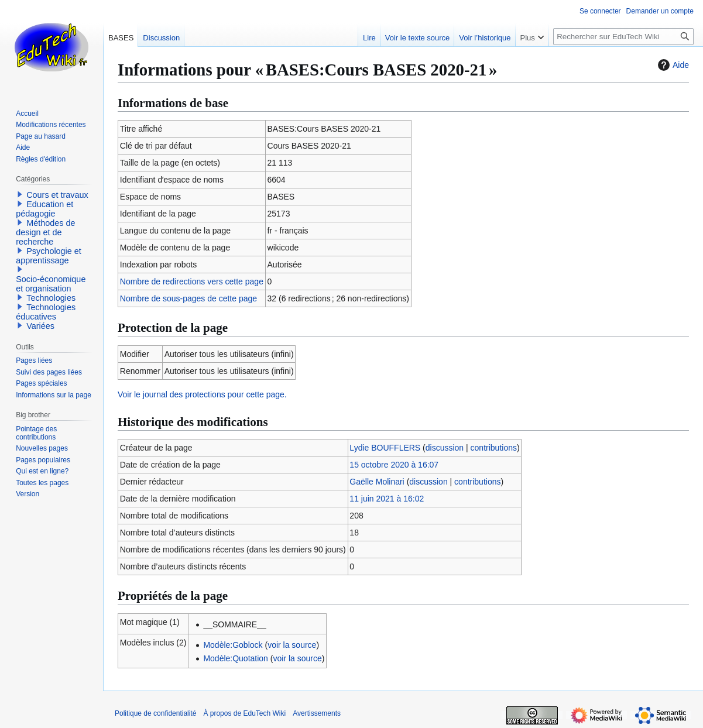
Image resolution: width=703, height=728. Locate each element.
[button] (20, 194)
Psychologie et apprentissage (49, 256)
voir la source (292, 645)
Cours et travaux (57, 195)
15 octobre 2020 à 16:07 (394, 465)
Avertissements (317, 713)
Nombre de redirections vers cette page (192, 281)
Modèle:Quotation (236, 658)
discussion (445, 448)
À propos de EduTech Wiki (244, 713)
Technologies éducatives (46, 312)
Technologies (51, 298)
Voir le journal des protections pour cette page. (202, 394)
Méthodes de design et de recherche (45, 232)
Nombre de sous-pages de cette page (188, 298)
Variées (40, 326)
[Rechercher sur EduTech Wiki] (623, 37)
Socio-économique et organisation (51, 284)
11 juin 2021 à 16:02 (387, 499)
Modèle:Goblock (233, 645)
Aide (672, 65)
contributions (494, 448)
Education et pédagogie (44, 209)
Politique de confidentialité (155, 713)
